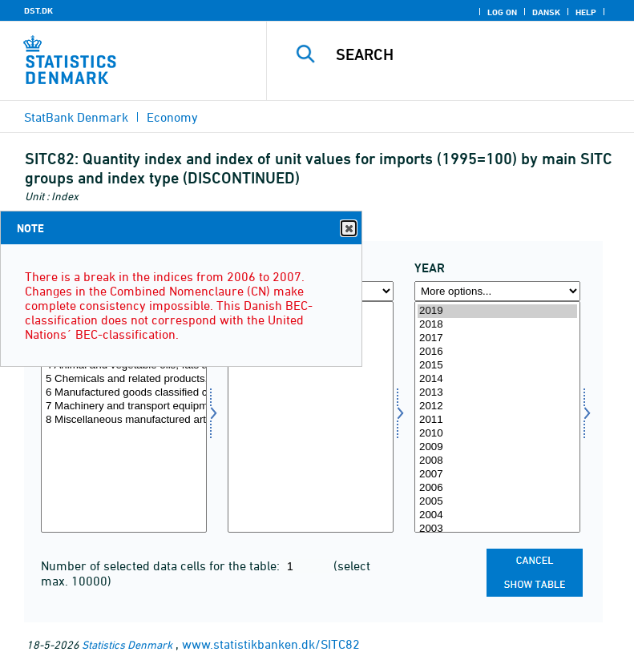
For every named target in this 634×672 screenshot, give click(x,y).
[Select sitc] (124, 417)
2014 (497, 379)
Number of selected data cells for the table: (162, 565)
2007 (497, 475)
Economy (172, 117)
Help (586, 12)
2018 (497, 325)
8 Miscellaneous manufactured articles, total (124, 420)
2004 (497, 515)
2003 (497, 529)
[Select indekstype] (311, 417)
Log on (502, 12)
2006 (497, 488)
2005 (497, 502)
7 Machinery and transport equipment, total (124, 406)
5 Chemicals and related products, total (124, 379)
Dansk (546, 12)
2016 (497, 352)
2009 (497, 447)
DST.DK (38, 10)
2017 (497, 338)
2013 (497, 393)
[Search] (474, 54)
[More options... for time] (497, 291)
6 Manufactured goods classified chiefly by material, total (124, 393)
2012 (497, 406)
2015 (497, 366)
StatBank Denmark (76, 117)
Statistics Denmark (127, 644)
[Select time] (497, 417)
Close (348, 229)
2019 (497, 311)
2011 (497, 420)
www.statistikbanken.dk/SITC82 (271, 644)
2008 (497, 461)
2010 (497, 434)
